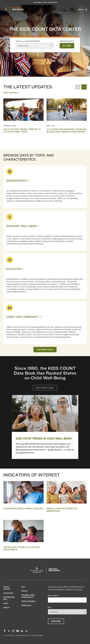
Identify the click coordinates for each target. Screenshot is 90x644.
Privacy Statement (28, 601)
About (6, 603)
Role (50, 607)
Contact (25, 591)
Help (23, 587)
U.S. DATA (67, 46)
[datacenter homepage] (18, 9)
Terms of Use (26, 605)
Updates (6, 607)
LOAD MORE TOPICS (45, 350)
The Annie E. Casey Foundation (45, 2)
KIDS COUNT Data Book (45, 388)
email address (53, 596)
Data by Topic (8, 593)
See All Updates (10, 93)
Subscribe (56, 621)
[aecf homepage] (6, 9)
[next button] (84, 87)
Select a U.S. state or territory (28, 41)
